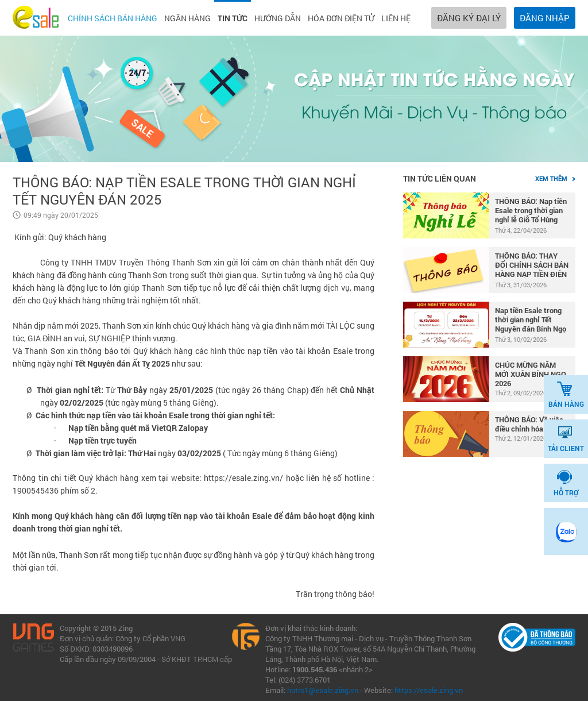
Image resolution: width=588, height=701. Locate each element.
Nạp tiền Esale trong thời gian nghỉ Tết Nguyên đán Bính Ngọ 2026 (531, 320)
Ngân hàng (187, 18)
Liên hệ (396, 18)
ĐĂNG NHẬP (545, 18)
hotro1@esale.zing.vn (323, 690)
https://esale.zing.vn (429, 690)
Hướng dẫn (278, 18)
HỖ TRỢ (566, 483)
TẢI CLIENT (566, 439)
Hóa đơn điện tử (341, 18)
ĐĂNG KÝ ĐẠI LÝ (469, 18)
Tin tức (233, 18)
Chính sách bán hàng (113, 18)
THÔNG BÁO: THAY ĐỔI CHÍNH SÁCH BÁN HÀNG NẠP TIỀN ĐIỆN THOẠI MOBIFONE (532, 265)
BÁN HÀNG (566, 395)
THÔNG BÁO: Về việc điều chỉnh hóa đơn (529, 424)
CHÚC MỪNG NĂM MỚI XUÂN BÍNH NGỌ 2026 (531, 374)
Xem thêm (555, 178)
